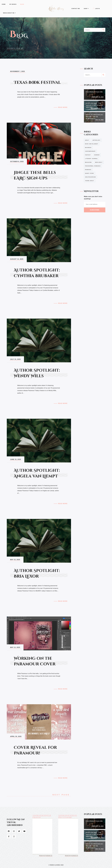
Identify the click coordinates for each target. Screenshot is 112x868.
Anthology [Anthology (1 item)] (97, 140)
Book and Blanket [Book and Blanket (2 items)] (92, 144)
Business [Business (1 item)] (88, 148)
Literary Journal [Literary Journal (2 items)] (91, 159)
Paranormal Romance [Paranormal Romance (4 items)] (93, 166)
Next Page (62, 795)
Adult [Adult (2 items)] (87, 140)
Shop (86, 9)
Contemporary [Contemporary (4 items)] (90, 151)
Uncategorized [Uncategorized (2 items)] (90, 177)
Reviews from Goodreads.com (46, 856)
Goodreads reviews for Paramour (42, 816)
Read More (63, 107)
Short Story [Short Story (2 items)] (90, 173)
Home (4, 4)
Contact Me (76, 9)
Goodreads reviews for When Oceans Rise (67, 816)
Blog (22, 4)
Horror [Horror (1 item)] (97, 155)
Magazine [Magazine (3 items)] (88, 162)
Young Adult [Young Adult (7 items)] (90, 181)
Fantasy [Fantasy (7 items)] (88, 155)
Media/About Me (9, 13)
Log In (96, 8)
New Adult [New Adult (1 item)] (99, 162)
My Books (13, 4)
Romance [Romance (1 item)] (88, 170)
